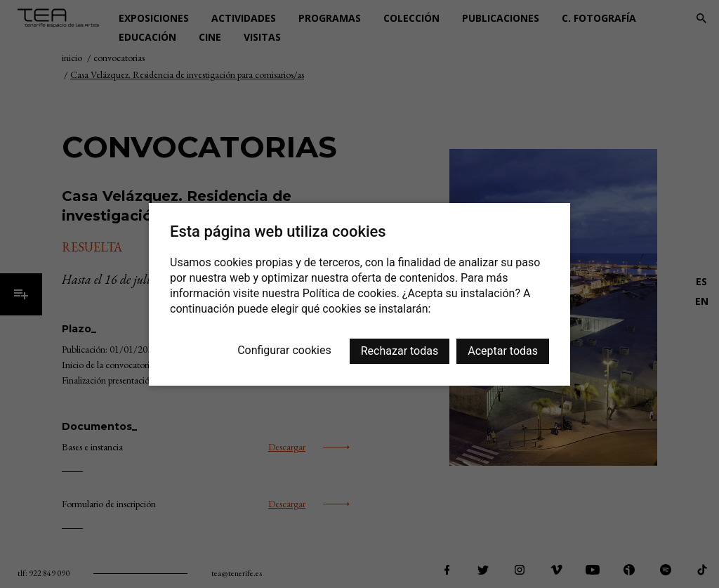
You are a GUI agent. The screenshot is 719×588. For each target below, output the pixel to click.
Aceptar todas (503, 351)
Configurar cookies (284, 350)
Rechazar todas (400, 351)
